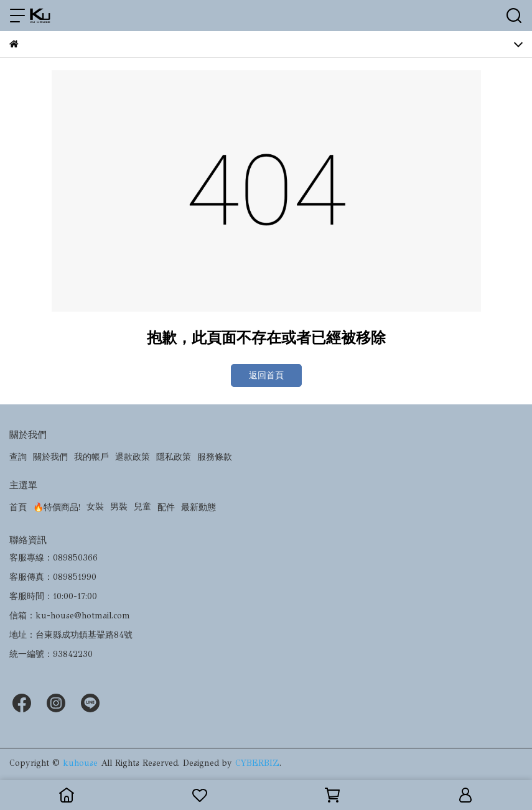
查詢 (18, 457)
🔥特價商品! (57, 507)
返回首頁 (266, 375)
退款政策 (133, 457)
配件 (166, 507)
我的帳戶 (91, 457)
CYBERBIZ (257, 763)
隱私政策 (174, 457)
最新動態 (198, 507)
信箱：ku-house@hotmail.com (70, 616)
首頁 (18, 507)
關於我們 (50, 457)
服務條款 (215, 457)
